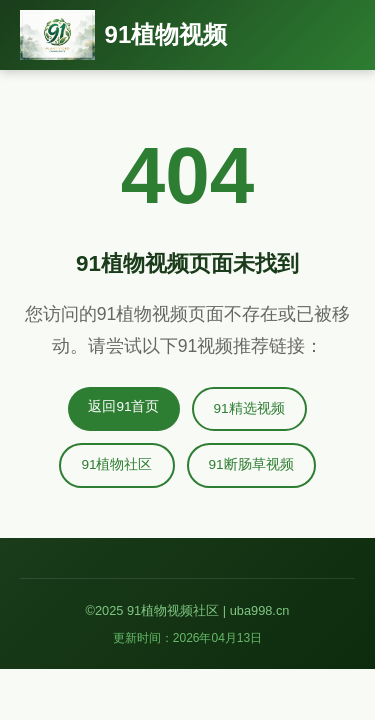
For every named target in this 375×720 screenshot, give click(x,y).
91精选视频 (249, 408)
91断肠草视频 (251, 464)
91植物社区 (116, 464)
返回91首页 (123, 406)
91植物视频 (166, 34)
